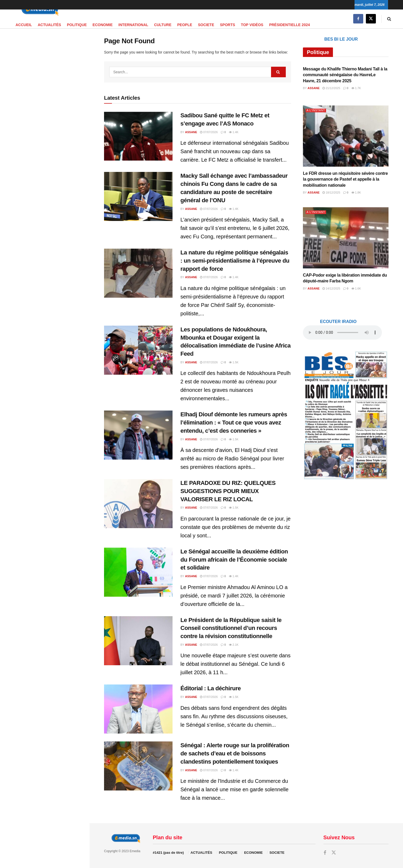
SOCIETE (206, 25)
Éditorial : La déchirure (211, 688)
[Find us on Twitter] (371, 19)
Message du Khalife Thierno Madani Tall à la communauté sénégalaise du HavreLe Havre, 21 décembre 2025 (345, 75)
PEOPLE (185, 25)
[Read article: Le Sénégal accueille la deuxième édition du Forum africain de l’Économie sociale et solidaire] (138, 572)
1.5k (234, 362)
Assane (191, 132)
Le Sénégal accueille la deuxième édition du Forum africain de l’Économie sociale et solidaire (234, 560)
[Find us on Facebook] (358, 19)
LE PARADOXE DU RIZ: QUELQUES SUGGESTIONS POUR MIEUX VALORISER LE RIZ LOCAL (228, 491)
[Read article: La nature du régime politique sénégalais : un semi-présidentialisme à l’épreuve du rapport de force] (138, 273)
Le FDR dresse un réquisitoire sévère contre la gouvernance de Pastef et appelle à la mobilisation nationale (345, 179)
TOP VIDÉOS (252, 25)
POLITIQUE (77, 25)
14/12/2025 (331, 288)
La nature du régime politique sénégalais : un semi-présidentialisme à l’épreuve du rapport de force (235, 261)
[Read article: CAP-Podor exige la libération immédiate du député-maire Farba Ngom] (346, 238)
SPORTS (228, 25)
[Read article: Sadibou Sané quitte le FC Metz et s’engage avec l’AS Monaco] (138, 136)
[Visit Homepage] (38, 10)
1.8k (356, 192)
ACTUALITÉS (49, 25)
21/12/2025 (331, 88)
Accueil (24, 25)
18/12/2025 (331, 192)
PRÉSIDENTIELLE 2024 (290, 25)
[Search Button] (389, 19)
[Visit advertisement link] (45, 133)
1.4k (234, 132)
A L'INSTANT (316, 110)
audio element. (40, 49)
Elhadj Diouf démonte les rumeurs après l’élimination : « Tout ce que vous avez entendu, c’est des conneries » (234, 423)
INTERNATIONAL (133, 25)
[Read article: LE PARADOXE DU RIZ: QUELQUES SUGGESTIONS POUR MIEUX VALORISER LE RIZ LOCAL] (138, 504)
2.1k (234, 645)
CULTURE (163, 25)
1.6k (356, 288)
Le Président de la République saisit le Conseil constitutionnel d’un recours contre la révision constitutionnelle (231, 628)
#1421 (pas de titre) (168, 853)
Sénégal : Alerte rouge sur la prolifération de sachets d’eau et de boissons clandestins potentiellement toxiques (235, 753)
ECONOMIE (102, 25)
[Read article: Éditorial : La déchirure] (138, 709)
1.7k (356, 88)
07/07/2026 (209, 132)
